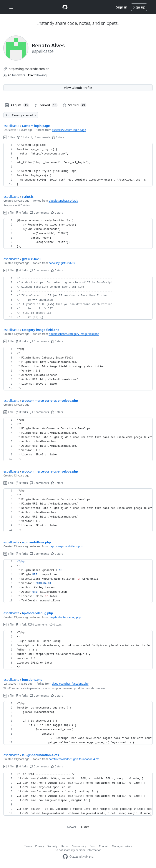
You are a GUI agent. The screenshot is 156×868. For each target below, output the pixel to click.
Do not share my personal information (78, 850)
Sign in (122, 7)
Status (64, 846)
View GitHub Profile (78, 88)
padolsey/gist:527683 (62, 263)
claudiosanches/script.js (63, 201)
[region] (78, 165)
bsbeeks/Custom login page (69, 130)
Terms (28, 846)
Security (52, 846)
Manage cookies (122, 846)
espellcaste (11, 126)
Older (85, 827)
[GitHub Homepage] (65, 857)
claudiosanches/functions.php (70, 684)
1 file (8, 213)
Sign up (139, 7)
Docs (93, 846)
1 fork (21, 625)
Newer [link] (72, 827)
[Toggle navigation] (11, 7)
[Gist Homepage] (65, 7)
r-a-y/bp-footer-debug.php (65, 617)
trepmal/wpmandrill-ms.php (66, 546)
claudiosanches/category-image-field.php (74, 334)
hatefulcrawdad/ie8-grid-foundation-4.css (74, 759)
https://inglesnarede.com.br (29, 69)
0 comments (41, 137)
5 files (9, 137)
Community (79, 846)
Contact (104, 846)
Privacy (40, 846)
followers (15, 75)
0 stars (58, 137)
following (37, 75)
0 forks (23, 137)
